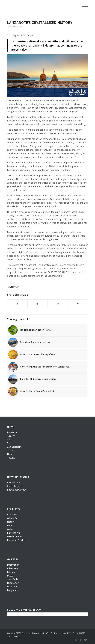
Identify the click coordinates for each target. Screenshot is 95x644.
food (16, 287)
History (11, 522)
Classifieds (12, 579)
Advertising (13, 568)
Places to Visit (14, 533)
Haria (10, 454)
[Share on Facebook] (17, 304)
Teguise (11, 458)
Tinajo (10, 450)
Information (13, 565)
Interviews (12, 514)
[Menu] (84, 6)
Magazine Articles (16, 540)
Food (10, 27)
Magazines (13, 590)
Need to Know (15, 536)
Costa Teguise (14, 486)
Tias (9, 443)
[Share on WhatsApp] (58, 304)
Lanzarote (12, 432)
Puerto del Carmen (17, 490)
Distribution (13, 583)
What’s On (12, 518)
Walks (10, 529)
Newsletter (13, 587)
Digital (10, 576)
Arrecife (11, 436)
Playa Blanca (14, 482)
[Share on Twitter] (38, 304)
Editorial (11, 572)
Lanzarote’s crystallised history (40, 23)
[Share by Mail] (78, 304)
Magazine (18, 27)
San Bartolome (15, 447)
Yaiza (10, 440)
